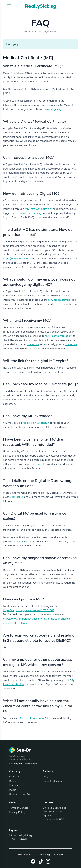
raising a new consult (37, 423)
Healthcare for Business (23, 794)
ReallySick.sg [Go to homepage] (40, 6)
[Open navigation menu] (9, 6)
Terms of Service (19, 808)
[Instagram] (48, 861)
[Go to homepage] (20, 750)
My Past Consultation (38, 209)
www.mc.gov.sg (52, 109)
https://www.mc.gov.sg (17, 259)
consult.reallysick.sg (30, 213)
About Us (14, 777)
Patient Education (53, 781)
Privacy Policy (17, 812)
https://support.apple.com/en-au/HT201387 (29, 610)
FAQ (45, 777)
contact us (33, 344)
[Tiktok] (41, 861)
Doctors (14, 781)
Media (13, 790)
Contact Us (15, 785)
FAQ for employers (59, 300)
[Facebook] (33, 861)
